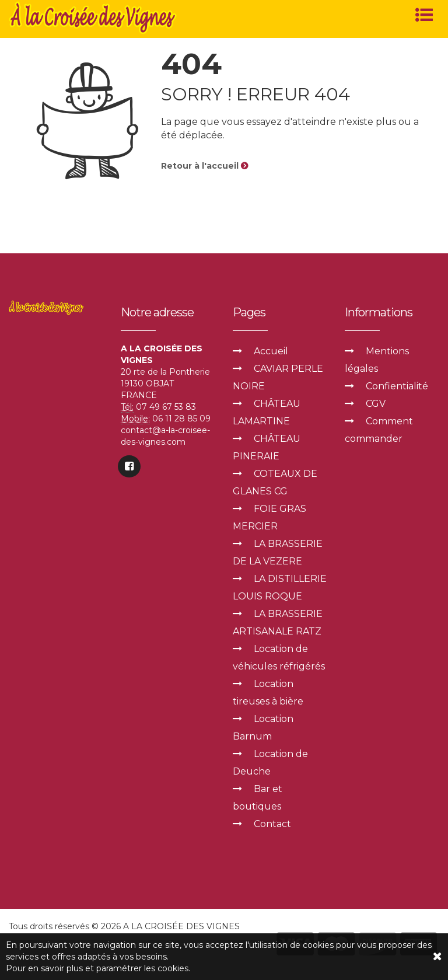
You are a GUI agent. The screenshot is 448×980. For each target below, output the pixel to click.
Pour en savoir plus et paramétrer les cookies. (98, 968)
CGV (376, 404)
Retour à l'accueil (204, 166)
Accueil (271, 351)
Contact (272, 824)
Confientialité (397, 386)
